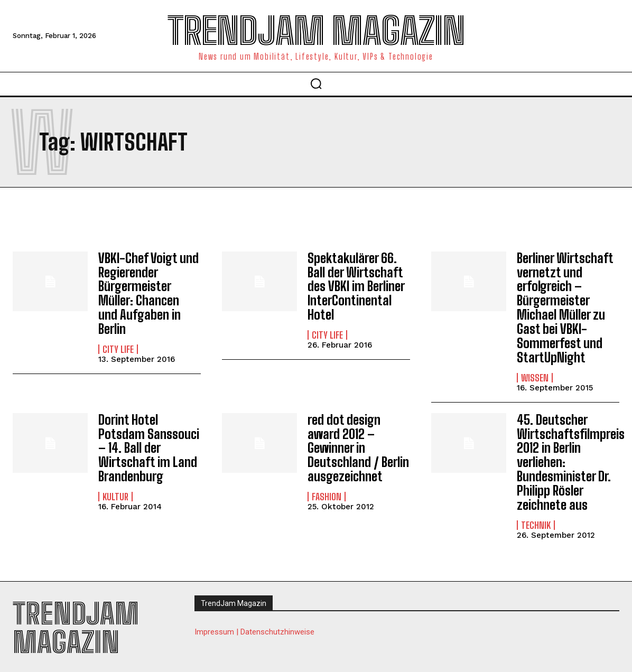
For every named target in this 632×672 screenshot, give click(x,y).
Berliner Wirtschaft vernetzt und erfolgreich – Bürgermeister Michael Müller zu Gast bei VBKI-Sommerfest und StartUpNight (565, 307)
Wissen (535, 376)
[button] (316, 83)
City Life (118, 348)
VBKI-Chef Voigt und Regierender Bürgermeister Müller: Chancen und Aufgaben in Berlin (148, 293)
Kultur (115, 493)
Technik (536, 521)
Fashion (327, 493)
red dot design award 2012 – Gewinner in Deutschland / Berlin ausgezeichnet (358, 445)
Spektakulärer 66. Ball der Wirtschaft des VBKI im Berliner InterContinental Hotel (356, 286)
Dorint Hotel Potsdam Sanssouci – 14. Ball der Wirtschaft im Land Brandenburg (148, 445)
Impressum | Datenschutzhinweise (254, 628)
